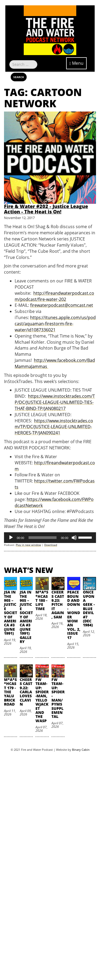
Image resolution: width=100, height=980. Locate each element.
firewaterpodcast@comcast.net (62, 305)
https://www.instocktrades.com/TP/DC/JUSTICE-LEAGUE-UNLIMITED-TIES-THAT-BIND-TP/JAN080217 (55, 402)
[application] (50, 538)
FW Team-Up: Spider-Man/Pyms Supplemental (58, 698)
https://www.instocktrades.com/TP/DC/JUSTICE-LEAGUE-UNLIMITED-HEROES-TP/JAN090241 (54, 427)
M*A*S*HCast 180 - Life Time (42, 600)
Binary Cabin (81, 750)
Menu (76, 63)
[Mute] (74, 538)
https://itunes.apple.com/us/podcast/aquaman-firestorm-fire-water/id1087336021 (55, 324)
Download (51, 545)
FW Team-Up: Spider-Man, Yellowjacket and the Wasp (42, 700)
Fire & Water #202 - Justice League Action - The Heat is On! (46, 209)
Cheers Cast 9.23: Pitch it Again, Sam (58, 604)
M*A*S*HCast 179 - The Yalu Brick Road (10, 692)
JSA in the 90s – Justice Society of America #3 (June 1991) (11, 613)
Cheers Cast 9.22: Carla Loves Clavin (26, 692)
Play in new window (28, 545)
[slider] (43, 538)
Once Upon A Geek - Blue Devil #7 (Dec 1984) (89, 608)
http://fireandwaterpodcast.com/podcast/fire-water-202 (54, 296)
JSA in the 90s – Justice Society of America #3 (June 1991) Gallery (26, 617)
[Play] (11, 538)
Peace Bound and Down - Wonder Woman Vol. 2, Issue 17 (74, 615)
